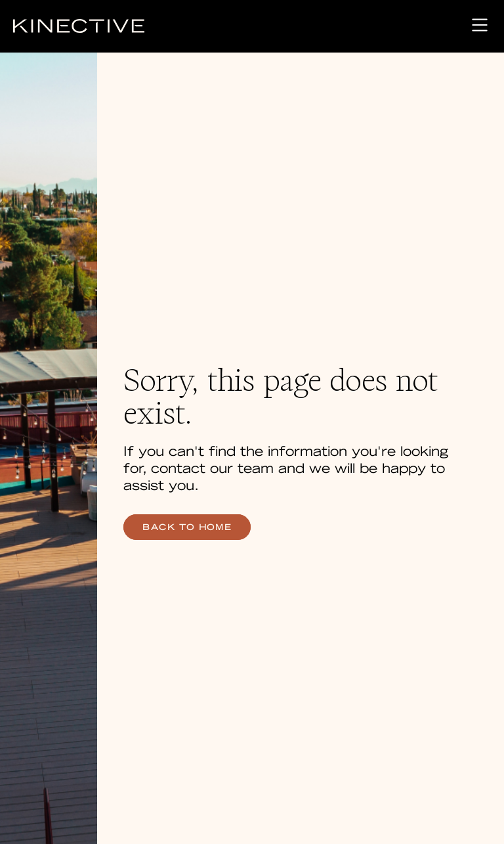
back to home (187, 527)
